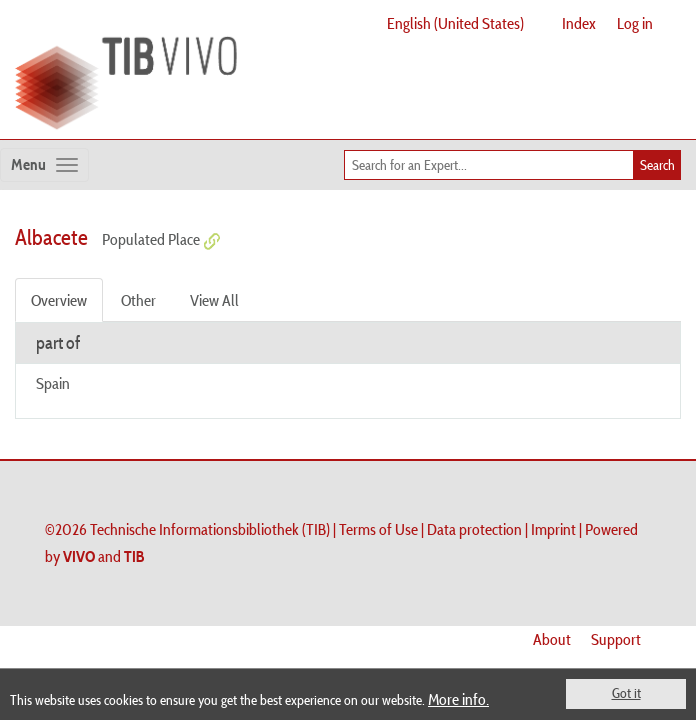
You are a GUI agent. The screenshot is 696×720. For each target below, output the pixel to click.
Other (138, 300)
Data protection (474, 529)
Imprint (553, 529)
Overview (59, 300)
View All (214, 300)
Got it (626, 693)
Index (579, 23)
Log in (635, 23)
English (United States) (455, 23)
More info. (458, 699)
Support (616, 639)
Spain (53, 383)
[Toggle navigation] (44, 165)
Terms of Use (378, 529)
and (104, 556)
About (552, 639)
